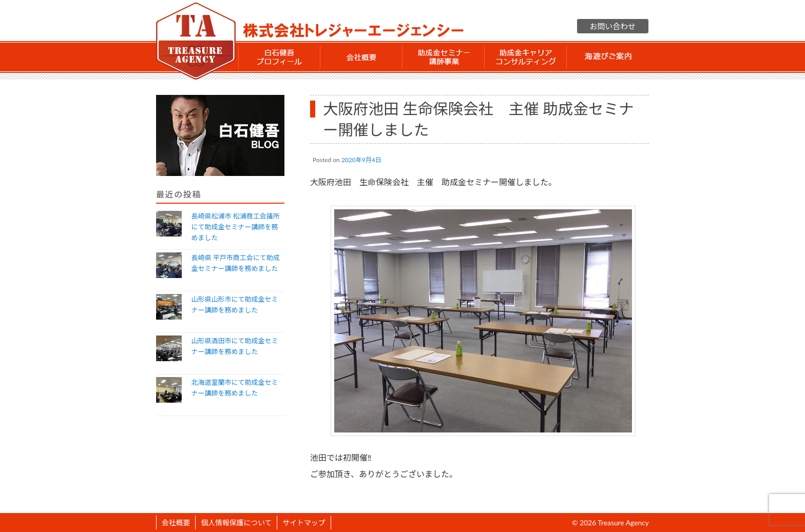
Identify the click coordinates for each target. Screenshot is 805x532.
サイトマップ (304, 523)
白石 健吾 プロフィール (279, 57)
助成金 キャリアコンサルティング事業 (526, 57)
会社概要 (361, 57)
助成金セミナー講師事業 (444, 57)
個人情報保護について (236, 523)
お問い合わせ (613, 26)
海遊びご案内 (608, 57)
